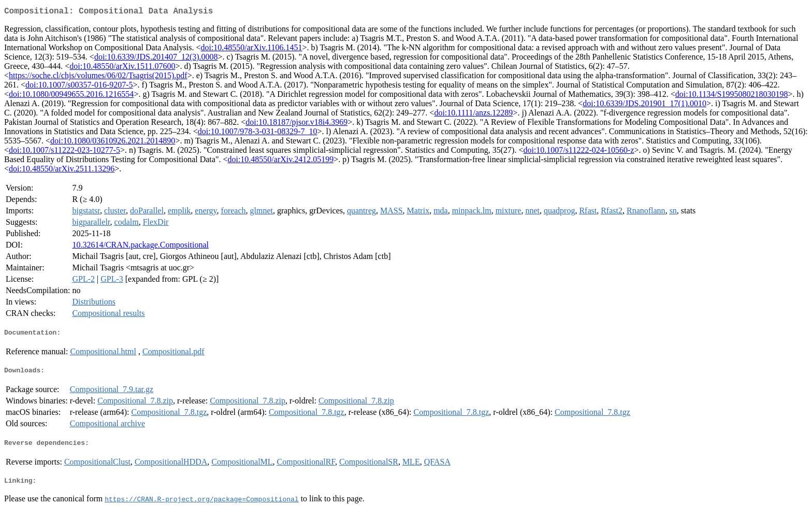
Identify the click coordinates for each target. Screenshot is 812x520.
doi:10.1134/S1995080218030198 (732, 96)
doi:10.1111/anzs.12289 (473, 115)
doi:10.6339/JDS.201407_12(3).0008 (156, 59)
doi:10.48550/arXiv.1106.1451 (251, 49)
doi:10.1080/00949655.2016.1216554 (71, 96)
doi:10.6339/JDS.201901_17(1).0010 (644, 105)
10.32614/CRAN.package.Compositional (140, 247)
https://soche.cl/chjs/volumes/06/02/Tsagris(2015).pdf (98, 77)
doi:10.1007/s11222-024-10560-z (578, 152)
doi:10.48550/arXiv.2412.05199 (280, 161)
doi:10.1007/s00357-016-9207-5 (79, 87)
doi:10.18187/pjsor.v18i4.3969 (296, 124)
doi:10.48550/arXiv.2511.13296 (62, 171)
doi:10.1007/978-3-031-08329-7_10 (258, 133)
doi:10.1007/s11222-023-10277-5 (64, 152)
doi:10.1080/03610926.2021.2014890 (113, 143)
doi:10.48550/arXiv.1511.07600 (122, 68)
